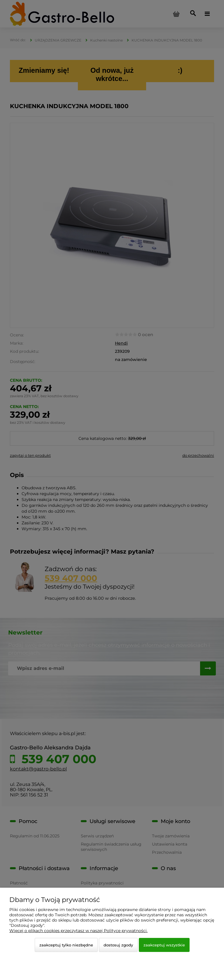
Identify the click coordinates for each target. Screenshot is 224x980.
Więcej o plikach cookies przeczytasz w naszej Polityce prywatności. (78, 931)
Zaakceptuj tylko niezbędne (66, 945)
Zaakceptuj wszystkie (164, 945)
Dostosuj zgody (118, 945)
